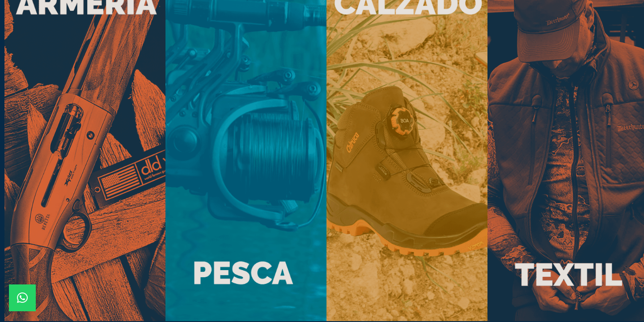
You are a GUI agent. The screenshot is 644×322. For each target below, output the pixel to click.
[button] (22, 298)
